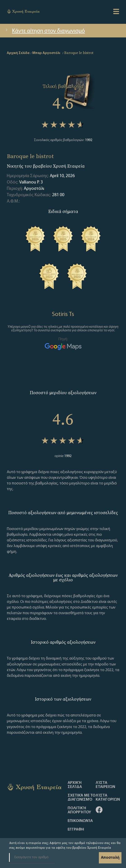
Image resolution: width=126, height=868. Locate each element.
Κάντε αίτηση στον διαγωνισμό (45, 31)
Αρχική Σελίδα (75, 785)
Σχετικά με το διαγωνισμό (82, 798)
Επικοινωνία (80, 821)
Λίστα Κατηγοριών (108, 798)
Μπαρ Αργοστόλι (46, 53)
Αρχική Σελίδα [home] (18, 53)
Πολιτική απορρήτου (79, 810)
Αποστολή (110, 858)
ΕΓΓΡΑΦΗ (76, 830)
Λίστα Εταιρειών (105, 785)
